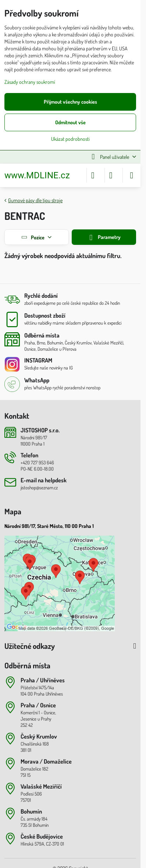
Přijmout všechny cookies (70, 102)
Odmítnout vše (70, 122)
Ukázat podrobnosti (70, 139)
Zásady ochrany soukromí (30, 82)
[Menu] (132, 175)
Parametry (104, 238)
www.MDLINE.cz (37, 175)
